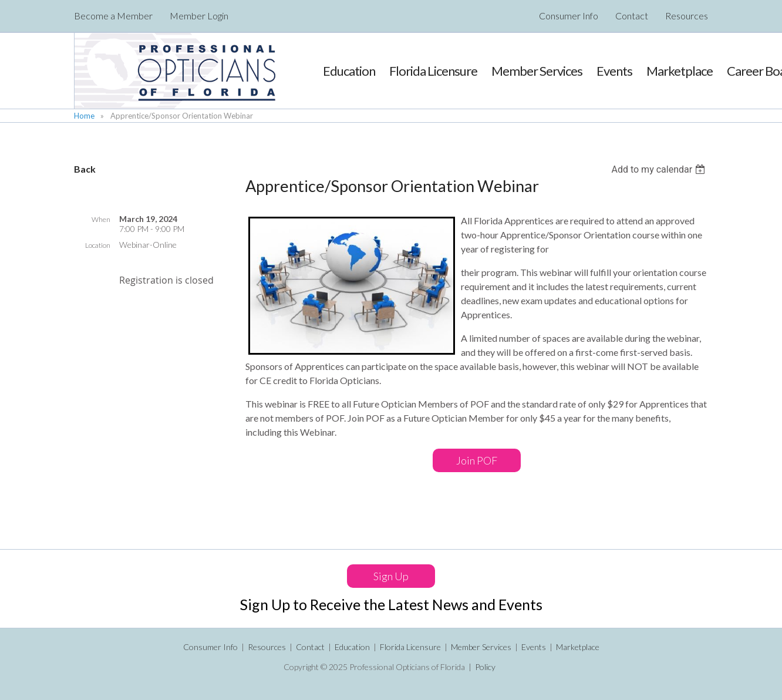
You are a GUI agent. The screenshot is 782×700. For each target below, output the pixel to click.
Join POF (477, 460)
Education (352, 647)
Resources (687, 16)
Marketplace (578, 647)
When (101, 219)
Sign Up (391, 576)
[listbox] (660, 169)
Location (98, 245)
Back (85, 169)
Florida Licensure (410, 647)
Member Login (199, 16)
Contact (632, 16)
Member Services (481, 647)
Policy (485, 667)
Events (534, 647)
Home (84, 116)
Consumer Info (569, 16)
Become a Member (113, 16)
